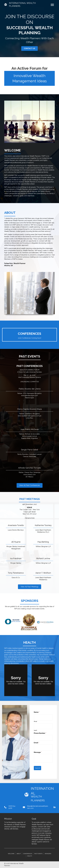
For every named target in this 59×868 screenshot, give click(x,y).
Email (36, 743)
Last (36, 730)
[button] (29, 48)
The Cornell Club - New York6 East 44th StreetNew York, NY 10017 (30, 512)
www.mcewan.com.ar (30, 436)
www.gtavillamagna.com (29, 395)
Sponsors (48, 854)
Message (38, 752)
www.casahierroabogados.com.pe (29, 416)
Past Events (38, 854)
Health (30, 856)
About (19, 854)
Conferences (28, 854)
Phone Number (40, 733)
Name (37, 712)
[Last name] (43, 726)
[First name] (43, 717)
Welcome (11, 854)
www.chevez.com (29, 475)
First (36, 721)
